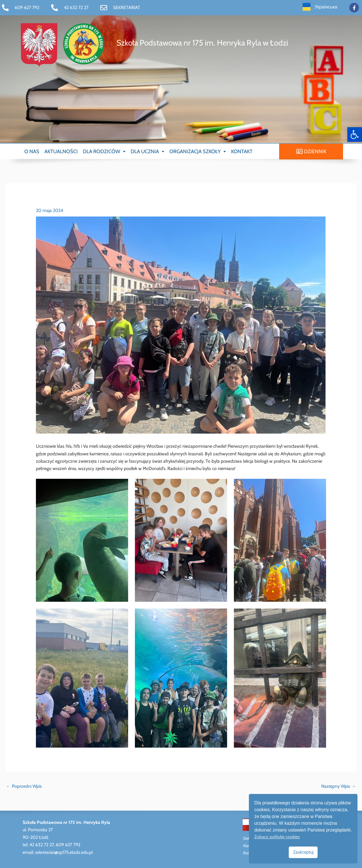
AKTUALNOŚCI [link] (61, 151)
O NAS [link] (32, 151)
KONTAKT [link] (242, 151)
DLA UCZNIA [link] (147, 151)
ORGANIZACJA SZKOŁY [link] (198, 151)
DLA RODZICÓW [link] (104, 151)
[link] (355, 135)
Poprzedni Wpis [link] (24, 786)
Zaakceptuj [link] (303, 852)
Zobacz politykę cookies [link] (277, 837)
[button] (104, 151)
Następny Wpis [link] (339, 786)
